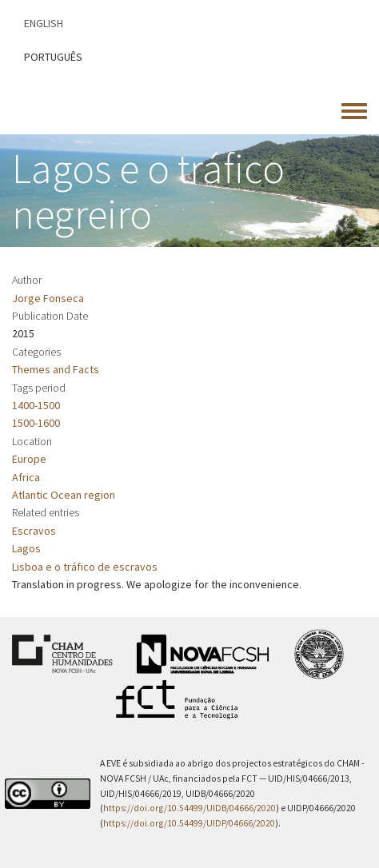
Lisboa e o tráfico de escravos (85, 567)
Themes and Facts (56, 369)
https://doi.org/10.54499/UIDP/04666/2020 (189, 823)
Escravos (34, 531)
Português (53, 57)
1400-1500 (36, 405)
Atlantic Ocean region (64, 495)
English (44, 23)
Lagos (26, 548)
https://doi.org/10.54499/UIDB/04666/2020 (189, 808)
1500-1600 (36, 423)
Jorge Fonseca (48, 298)
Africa (26, 477)
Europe (29, 459)
